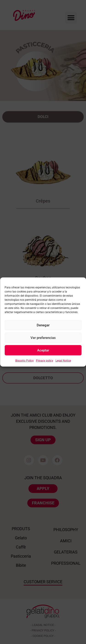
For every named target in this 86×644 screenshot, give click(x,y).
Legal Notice (63, 361)
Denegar (43, 325)
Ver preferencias (43, 338)
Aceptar (43, 350)
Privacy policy (45, 361)
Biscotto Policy (25, 361)
